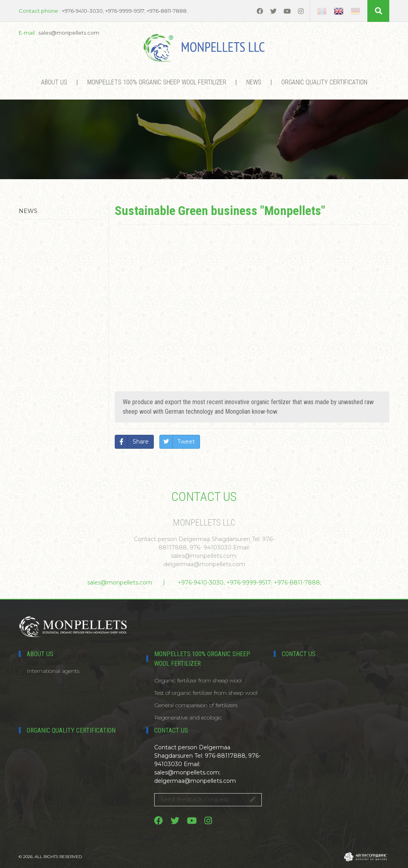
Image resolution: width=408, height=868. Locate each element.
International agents (53, 671)
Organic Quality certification (324, 82)
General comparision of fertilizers (196, 705)
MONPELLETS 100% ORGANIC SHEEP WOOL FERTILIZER (157, 82)
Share (141, 442)
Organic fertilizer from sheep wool (198, 680)
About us (54, 82)
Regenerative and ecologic (188, 717)
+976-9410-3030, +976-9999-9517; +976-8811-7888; (249, 583)
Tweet (186, 442)
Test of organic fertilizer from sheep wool (206, 693)
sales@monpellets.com (120, 583)
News (254, 82)
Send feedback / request (208, 800)
